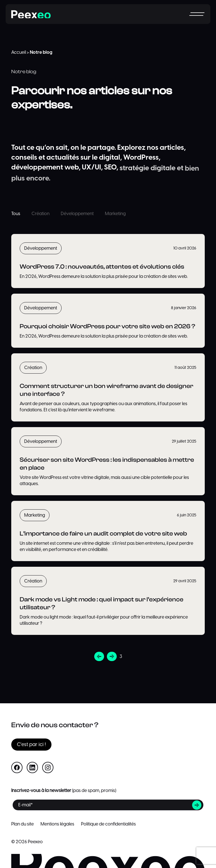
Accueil (19, 52)
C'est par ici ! (31, 745)
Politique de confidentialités (108, 824)
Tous (16, 214)
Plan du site (22, 824)
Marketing (115, 214)
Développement (77, 214)
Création (40, 214)
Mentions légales (57, 824)
